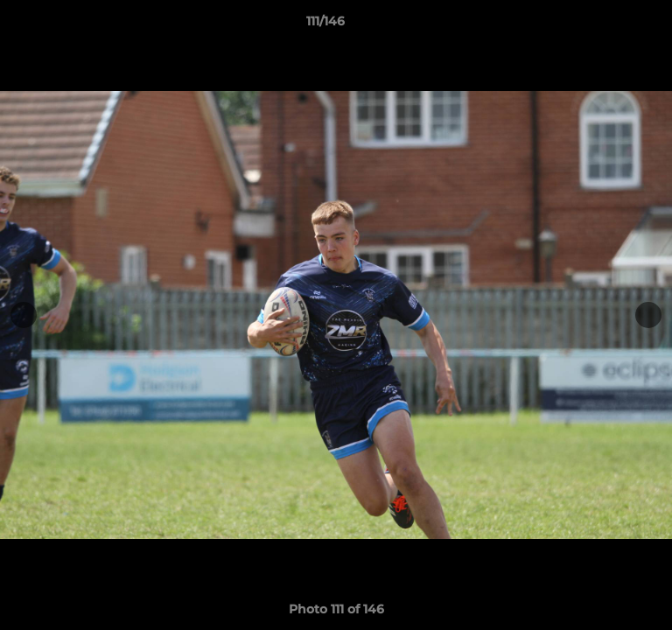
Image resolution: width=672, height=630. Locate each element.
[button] (609, 25)
